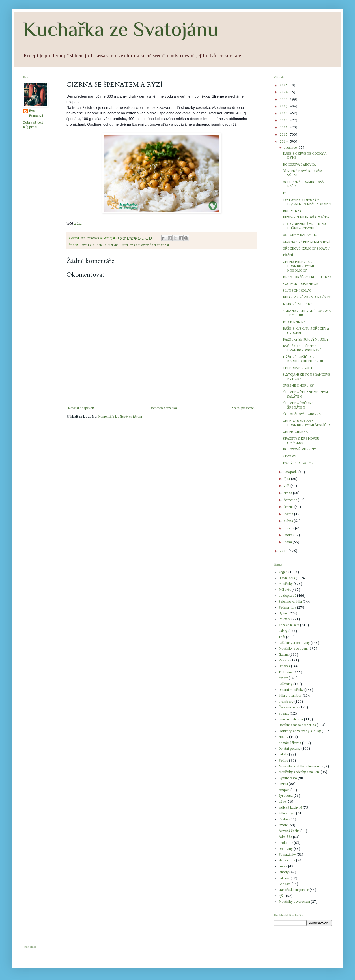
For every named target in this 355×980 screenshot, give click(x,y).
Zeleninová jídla (290, 602)
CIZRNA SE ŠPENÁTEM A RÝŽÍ (307, 242)
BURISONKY (292, 211)
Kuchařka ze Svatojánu (121, 29)
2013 (284, 551)
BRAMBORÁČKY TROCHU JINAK (307, 277)
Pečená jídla (287, 608)
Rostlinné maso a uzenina (297, 725)
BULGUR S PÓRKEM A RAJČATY (307, 298)
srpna (288, 493)
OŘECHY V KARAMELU (300, 235)
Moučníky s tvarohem (294, 902)
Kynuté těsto (288, 778)
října (287, 479)
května (289, 514)
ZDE (78, 223)
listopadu (291, 472)
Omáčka (284, 666)
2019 (284, 106)
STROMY (289, 457)
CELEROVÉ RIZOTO (298, 368)
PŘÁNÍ (288, 255)
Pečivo (283, 761)
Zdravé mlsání (289, 625)
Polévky (284, 619)
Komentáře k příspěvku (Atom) (121, 417)
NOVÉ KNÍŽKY (294, 322)
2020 (284, 100)
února (288, 535)
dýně (282, 802)
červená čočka (289, 831)
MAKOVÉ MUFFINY (298, 304)
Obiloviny (286, 849)
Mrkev (283, 678)
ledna (288, 542)
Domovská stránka (163, 408)
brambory (286, 702)
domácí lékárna (290, 743)
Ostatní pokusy (289, 749)
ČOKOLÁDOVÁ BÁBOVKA (302, 414)
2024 (284, 92)
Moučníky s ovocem (293, 649)
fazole (283, 825)
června (289, 507)
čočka (283, 867)
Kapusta (285, 884)
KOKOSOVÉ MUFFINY (299, 450)
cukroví (284, 878)
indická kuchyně (107, 245)
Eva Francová (36, 114)
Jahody (284, 872)
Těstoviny (286, 672)
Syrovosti (286, 796)
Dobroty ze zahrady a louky (300, 731)
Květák (284, 820)
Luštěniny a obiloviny (134, 245)
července (291, 500)
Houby (283, 737)
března (289, 528)
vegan (165, 245)
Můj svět (285, 590)
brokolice (286, 843)
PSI (285, 193)
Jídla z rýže (287, 813)
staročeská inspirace (294, 890)
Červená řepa (288, 708)
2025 (284, 85)
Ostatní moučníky (291, 690)
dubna (289, 521)
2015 (284, 135)
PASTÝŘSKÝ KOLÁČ (298, 463)
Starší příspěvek (244, 408)
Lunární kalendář (291, 719)
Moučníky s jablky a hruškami (300, 766)
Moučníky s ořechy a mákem (299, 772)
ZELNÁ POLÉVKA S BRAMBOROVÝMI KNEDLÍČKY (298, 266)
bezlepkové (287, 596)
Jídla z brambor (290, 696)
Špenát (155, 245)
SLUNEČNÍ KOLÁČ (297, 291)
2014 (284, 142)
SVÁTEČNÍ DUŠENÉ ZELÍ (302, 284)
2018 (284, 113)
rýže (282, 896)
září (287, 486)
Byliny (283, 614)
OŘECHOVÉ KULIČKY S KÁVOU (306, 249)
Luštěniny (285, 684)
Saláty (283, 631)
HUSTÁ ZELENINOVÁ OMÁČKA (306, 218)
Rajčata (284, 661)
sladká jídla (287, 861)
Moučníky (286, 584)
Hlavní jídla (86, 245)
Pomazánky (287, 855)
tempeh (284, 790)
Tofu (282, 637)
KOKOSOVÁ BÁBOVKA (299, 165)
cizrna (283, 784)
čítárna (284, 655)
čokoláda (285, 837)
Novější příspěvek (81, 408)
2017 (284, 121)
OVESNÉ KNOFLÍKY (298, 386)
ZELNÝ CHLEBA (295, 432)
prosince (291, 148)
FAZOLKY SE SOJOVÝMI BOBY (306, 340)
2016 (284, 128)
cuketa (283, 755)
